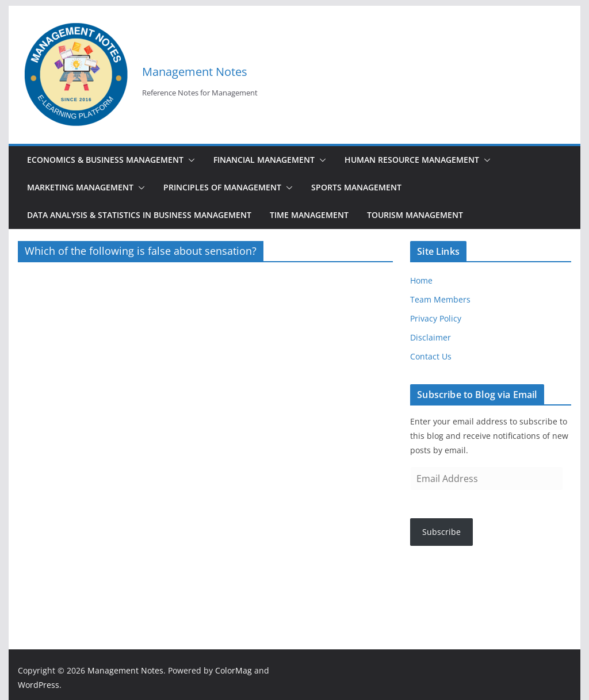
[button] (189, 160)
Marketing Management (80, 187)
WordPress (39, 685)
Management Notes (195, 72)
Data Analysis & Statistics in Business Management (139, 215)
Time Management (309, 215)
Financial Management (264, 160)
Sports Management (356, 187)
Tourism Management (415, 215)
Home (421, 280)
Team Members (440, 299)
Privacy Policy (436, 318)
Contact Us (431, 356)
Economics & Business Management (105, 160)
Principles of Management (222, 187)
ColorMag (234, 670)
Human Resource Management (412, 160)
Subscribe (441, 532)
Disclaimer (431, 337)
